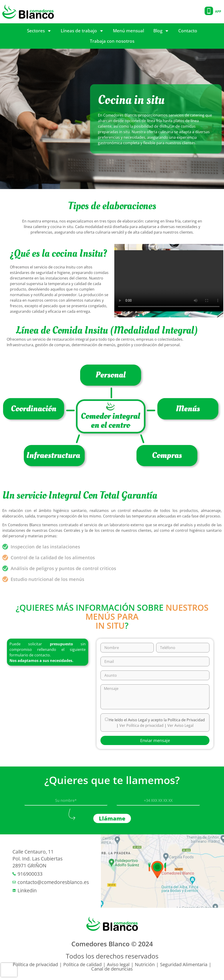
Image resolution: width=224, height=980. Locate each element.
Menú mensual (129, 31)
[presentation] (9, 970)
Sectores (39, 31)
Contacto (188, 31)
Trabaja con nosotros (112, 41)
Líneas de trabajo (82, 31)
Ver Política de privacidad (142, 725)
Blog (161, 31)
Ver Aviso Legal (180, 725)
